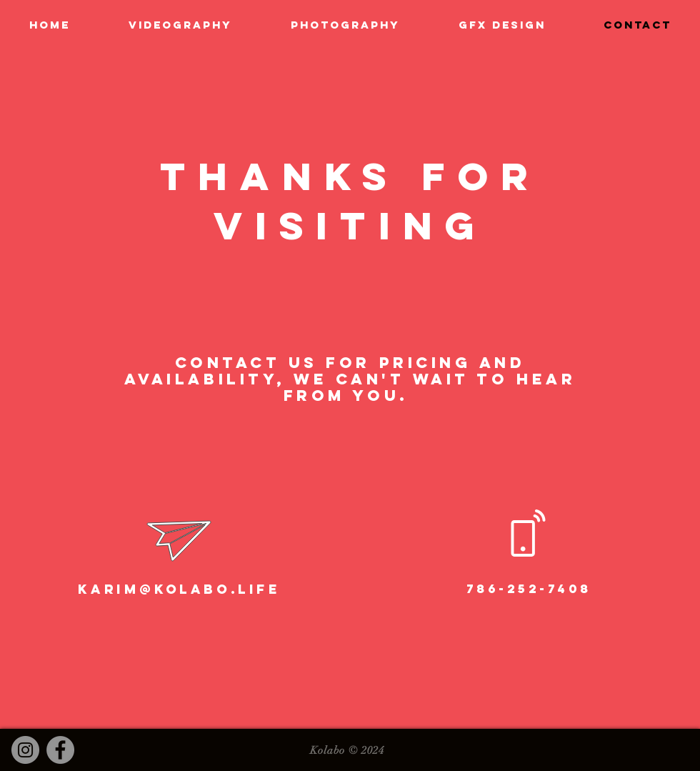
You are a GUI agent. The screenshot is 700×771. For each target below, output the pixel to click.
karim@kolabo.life (179, 589)
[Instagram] (25, 750)
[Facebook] (60, 750)
